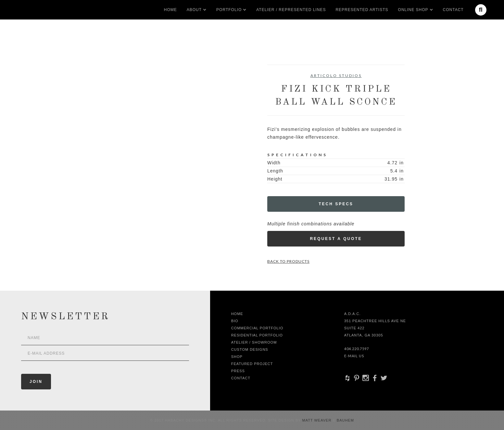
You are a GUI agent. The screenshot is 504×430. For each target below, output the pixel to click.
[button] (194, 10)
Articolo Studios (336, 76)
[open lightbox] (114, 94)
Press (238, 371)
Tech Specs (336, 204)
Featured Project (252, 364)
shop (237, 357)
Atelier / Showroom (254, 342)
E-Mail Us (354, 356)
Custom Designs (250, 349)
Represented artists (362, 10)
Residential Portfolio (257, 335)
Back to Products (288, 261)
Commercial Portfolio (257, 328)
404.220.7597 (357, 349)
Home (170, 10)
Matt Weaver (318, 420)
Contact (453, 10)
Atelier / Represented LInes (291, 10)
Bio (235, 321)
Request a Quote (336, 239)
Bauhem (345, 420)
